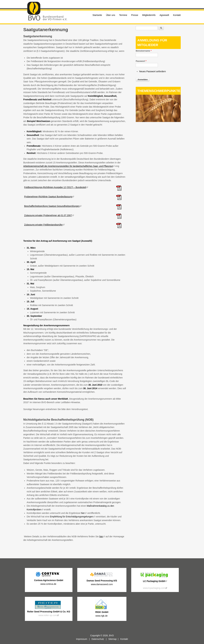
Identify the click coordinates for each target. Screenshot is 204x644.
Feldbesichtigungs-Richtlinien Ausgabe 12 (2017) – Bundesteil (56, 187)
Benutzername (144, 51)
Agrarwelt (164, 15)
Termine (123, 15)
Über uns (111, 15)
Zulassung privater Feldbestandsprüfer (44, 225)
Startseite (97, 15)
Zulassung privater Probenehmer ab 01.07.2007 (49, 215)
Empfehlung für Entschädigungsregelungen (73, 517)
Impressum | (84, 639)
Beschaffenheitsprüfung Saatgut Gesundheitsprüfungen (53, 206)
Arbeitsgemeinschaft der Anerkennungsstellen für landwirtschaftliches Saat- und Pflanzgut (69, 166)
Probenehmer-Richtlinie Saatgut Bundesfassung (49, 197)
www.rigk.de (102, 616)
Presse (135, 15)
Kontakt (177, 15)
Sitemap (113, 639)
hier (84, 513)
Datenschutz (98, 639)
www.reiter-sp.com (49, 615)
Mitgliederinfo (149, 15)
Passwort (141, 61)
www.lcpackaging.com (155, 588)
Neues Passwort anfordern (153, 71)
